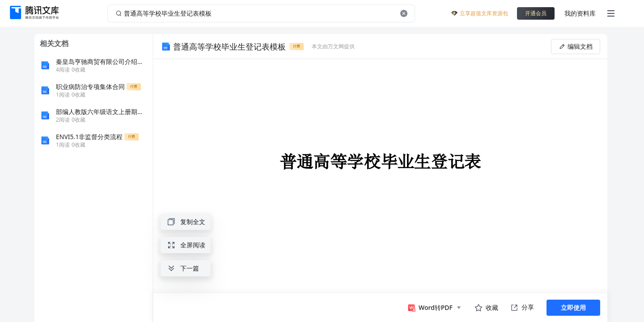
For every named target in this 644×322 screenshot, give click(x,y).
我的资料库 (580, 13)
